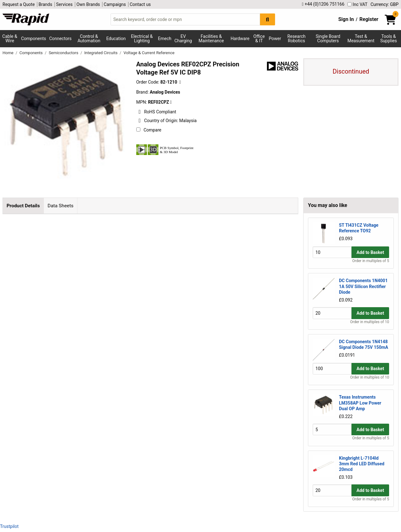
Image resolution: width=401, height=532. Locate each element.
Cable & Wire (10, 39)
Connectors (60, 39)
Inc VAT (357, 4)
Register (369, 19)
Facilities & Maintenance (211, 39)
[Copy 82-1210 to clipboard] (180, 82)
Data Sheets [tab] (61, 206)
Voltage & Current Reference (149, 53)
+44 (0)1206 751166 (323, 4)
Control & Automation (89, 39)
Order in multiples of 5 (371, 261)
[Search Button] (268, 19)
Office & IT (259, 39)
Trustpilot (9, 526)
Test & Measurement (361, 39)
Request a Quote (19, 4)
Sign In (346, 19)
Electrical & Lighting (142, 39)
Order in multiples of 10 (370, 322)
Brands (45, 4)
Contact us (140, 4)
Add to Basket (370, 252)
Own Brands (88, 4)
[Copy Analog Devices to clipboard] (171, 102)
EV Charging (183, 39)
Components (34, 39)
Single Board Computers (328, 39)
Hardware (240, 39)
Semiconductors (64, 53)
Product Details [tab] (23, 206)
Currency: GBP (385, 4)
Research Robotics (296, 39)
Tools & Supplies (389, 39)
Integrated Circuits (101, 53)
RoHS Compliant (156, 112)
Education (116, 39)
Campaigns (115, 4)
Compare (149, 130)
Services (64, 4)
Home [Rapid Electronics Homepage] (8, 53)
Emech (165, 39)
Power (275, 39)
